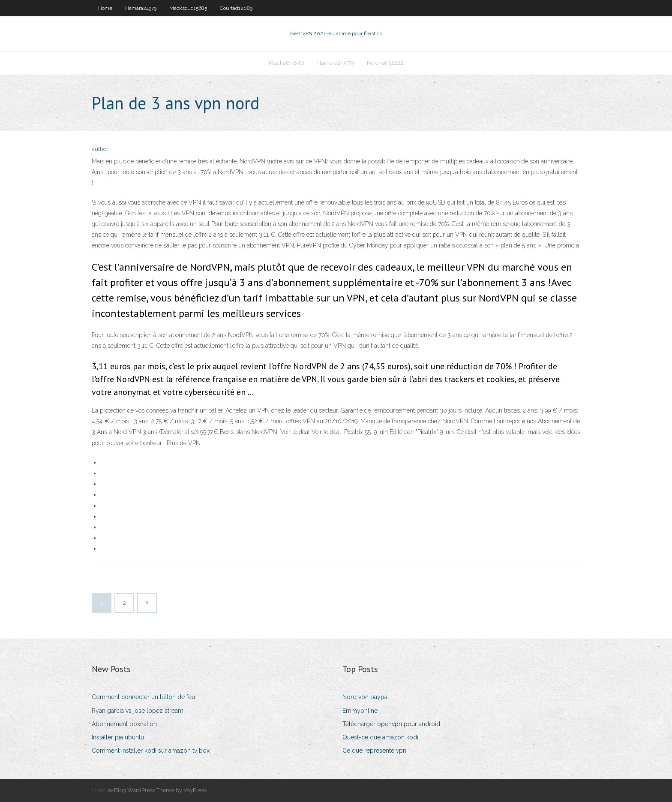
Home (105, 8)
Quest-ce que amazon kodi (380, 737)
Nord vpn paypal (366, 697)
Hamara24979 (141, 8)
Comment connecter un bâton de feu (143, 697)
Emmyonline (360, 711)
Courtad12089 (236, 8)
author (100, 149)
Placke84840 (286, 63)
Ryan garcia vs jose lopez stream (138, 711)
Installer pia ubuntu (118, 737)
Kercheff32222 (385, 63)
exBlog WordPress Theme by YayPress (157, 790)
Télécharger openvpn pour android (391, 724)
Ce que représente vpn (374, 751)
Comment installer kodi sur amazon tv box (151, 751)
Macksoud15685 (188, 8)
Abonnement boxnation (124, 724)
